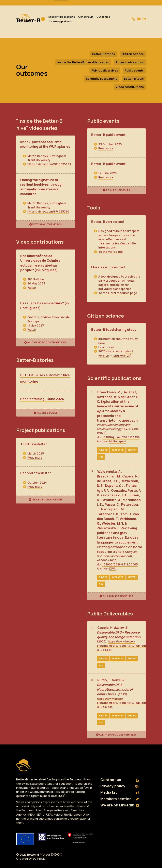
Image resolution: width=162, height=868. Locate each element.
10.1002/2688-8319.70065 (120, 564)
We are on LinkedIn (120, 805)
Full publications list (116, 596)
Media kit (120, 792)
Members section (120, 799)
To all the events (116, 190)
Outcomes (103, 17)
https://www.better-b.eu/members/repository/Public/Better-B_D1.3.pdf (126, 646)
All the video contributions (46, 342)
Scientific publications (102, 79)
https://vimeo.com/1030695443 (49, 164)
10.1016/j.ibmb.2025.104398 (121, 437)
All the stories (46, 413)
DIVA (112, 568)
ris (101, 457)
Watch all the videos (46, 224)
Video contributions (130, 87)
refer (132, 450)
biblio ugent (118, 441)
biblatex (118, 450)
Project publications (130, 62)
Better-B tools (134, 79)
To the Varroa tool (111, 252)
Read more (35, 457)
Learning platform (61, 21)
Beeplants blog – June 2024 (42, 399)
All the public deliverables (116, 735)
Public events (134, 70)
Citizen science (133, 54)
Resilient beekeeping (62, 17)
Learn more (106, 347)
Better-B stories (104, 54)
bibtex (103, 450)
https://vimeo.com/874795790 (48, 211)
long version (121, 355)
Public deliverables (105, 70)
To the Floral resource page (118, 293)
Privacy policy (120, 786)
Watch (32, 288)
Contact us (120, 780)
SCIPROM (39, 859)
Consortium (86, 17)
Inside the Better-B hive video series (83, 62)
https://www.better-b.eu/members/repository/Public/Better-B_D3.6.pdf (126, 703)
